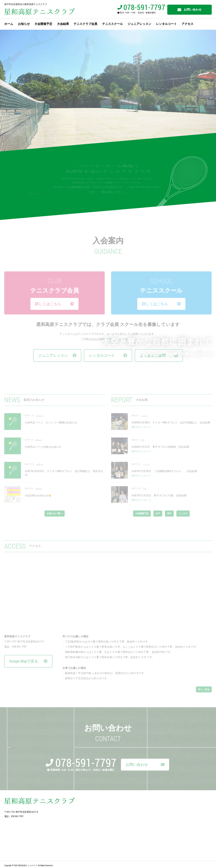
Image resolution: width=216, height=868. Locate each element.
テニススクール (112, 24)
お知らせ (24, 24)
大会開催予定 (43, 24)
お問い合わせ (190, 10)
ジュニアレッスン (139, 24)
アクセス (187, 24)
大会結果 (63, 24)
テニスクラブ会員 (85, 24)
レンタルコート (166, 24)
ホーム (9, 24)
